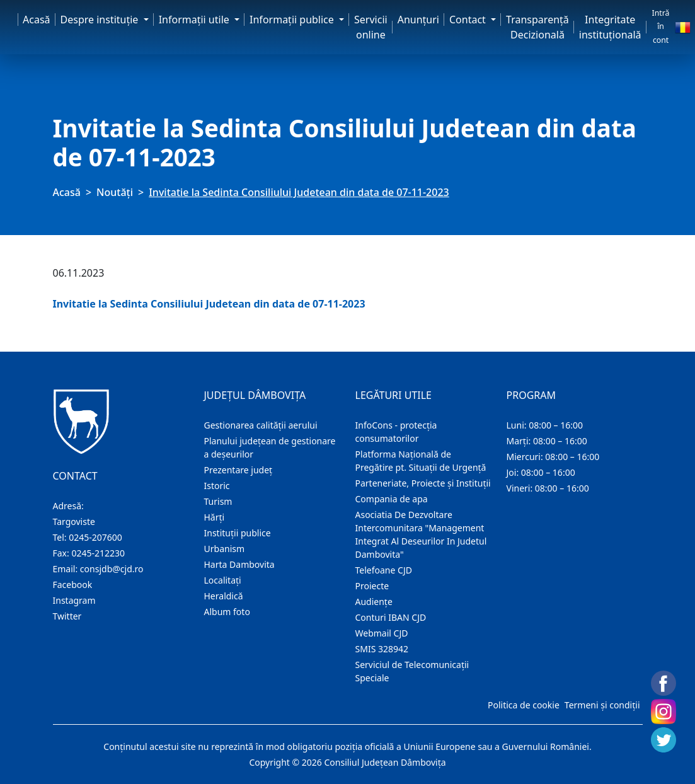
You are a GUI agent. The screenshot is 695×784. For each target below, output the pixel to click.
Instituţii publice (238, 533)
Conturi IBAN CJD (391, 617)
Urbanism (225, 549)
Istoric (217, 486)
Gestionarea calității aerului (261, 425)
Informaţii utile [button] (195, 20)
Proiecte (372, 586)
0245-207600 (95, 537)
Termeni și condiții (602, 705)
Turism (218, 501)
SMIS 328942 (382, 649)
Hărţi (215, 517)
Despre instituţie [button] (101, 20)
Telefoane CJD (384, 570)
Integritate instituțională (610, 27)
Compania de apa (392, 499)
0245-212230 (98, 553)
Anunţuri (418, 20)
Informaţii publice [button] (293, 20)
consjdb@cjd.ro (112, 569)
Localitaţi (223, 580)
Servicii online (371, 27)
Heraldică (224, 596)
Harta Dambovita (239, 564)
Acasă (37, 20)
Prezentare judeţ (238, 470)
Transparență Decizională (537, 27)
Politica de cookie (524, 705)
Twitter (67, 616)
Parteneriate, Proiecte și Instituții (423, 483)
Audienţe (374, 602)
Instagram (74, 600)
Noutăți (115, 192)
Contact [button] (469, 20)
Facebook (73, 585)
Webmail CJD (382, 633)
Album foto (227, 612)
